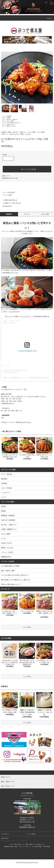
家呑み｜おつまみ (11, 126)
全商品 (9, 118)
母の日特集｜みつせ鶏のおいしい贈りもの (16, 580)
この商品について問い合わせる (10, 203)
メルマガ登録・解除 (36, 847)
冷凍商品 (9, 116)
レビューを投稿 (6, 195)
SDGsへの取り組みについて (11, 584)
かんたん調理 (10, 121)
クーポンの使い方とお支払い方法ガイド (15, 575)
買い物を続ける (6, 206)
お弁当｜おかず (11, 124)
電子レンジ (18, 123)
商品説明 (9, 214)
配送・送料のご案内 (8, 571)
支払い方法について (19, 844)
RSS (45, 847)
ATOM (48, 847)
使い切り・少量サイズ (12, 119)
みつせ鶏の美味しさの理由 (10, 566)
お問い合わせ (5, 838)
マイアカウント (5, 834)
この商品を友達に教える (9, 200)
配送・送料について (31, 844)
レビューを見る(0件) (7, 192)
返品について (6, 176)
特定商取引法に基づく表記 (10, 178)
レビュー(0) (45, 214)
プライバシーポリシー (24, 847)
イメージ (27, 214)
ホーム (4, 116)
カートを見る (32, 834)
